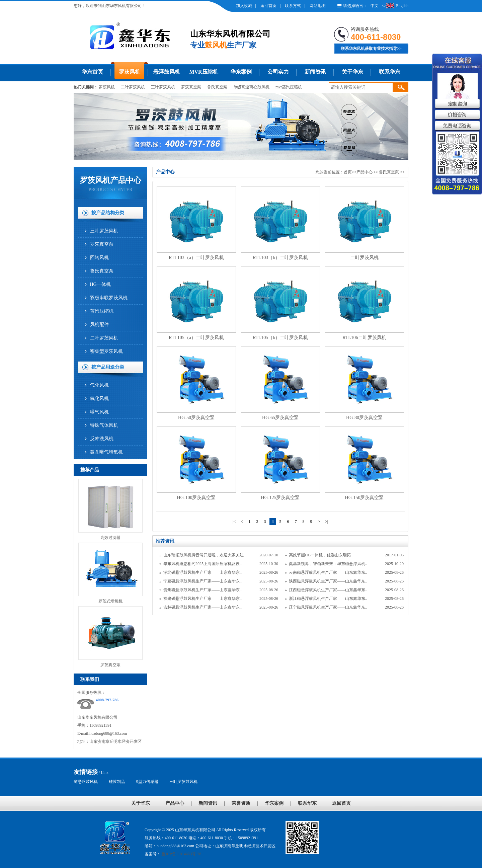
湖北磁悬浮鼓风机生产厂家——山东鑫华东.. (203, 572)
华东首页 (92, 72)
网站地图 (318, 6)
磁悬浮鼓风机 (86, 782)
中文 (375, 6)
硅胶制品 (117, 782)
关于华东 (352, 72)
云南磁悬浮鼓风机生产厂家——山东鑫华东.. (328, 572)
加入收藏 (244, 6)
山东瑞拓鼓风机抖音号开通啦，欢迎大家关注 (204, 555)
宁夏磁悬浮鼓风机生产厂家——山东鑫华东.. (203, 581)
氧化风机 (99, 399)
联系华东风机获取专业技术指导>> (371, 49)
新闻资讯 (315, 72)
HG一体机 (100, 284)
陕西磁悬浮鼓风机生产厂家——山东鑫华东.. (328, 581)
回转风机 (99, 258)
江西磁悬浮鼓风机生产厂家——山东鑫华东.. (328, 590)
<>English (395, 6)
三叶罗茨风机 (163, 87)
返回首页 (268, 6)
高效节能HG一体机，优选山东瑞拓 (320, 555)
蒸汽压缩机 (102, 311)
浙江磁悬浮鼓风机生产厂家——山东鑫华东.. (328, 599)
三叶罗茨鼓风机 (183, 782)
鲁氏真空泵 (217, 87)
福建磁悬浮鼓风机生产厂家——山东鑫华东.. (203, 599)
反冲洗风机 (102, 439)
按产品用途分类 (108, 367)
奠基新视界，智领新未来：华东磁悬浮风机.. (328, 564)
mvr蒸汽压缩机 (289, 87)
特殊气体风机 (104, 425)
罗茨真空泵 (191, 87)
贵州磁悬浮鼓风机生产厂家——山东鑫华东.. (203, 590)
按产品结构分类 (108, 213)
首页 (348, 172)
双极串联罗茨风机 (109, 298)
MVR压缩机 (204, 72)
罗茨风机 (130, 72)
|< (234, 522)
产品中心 (365, 172)
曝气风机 (99, 412)
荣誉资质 (241, 803)
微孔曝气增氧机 (106, 452)
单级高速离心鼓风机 (251, 87)
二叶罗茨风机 (133, 87)
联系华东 (390, 72)
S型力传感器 (147, 782)
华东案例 (241, 72)
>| (327, 522)
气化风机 (99, 385)
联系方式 (293, 6)
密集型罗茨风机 (106, 351)
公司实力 (278, 72)
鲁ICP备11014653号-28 (181, 854)
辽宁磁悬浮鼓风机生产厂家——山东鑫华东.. (328, 607)
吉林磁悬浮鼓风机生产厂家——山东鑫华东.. (203, 607)
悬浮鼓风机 (167, 72)
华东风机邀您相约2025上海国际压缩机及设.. (203, 564)
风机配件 (99, 325)
